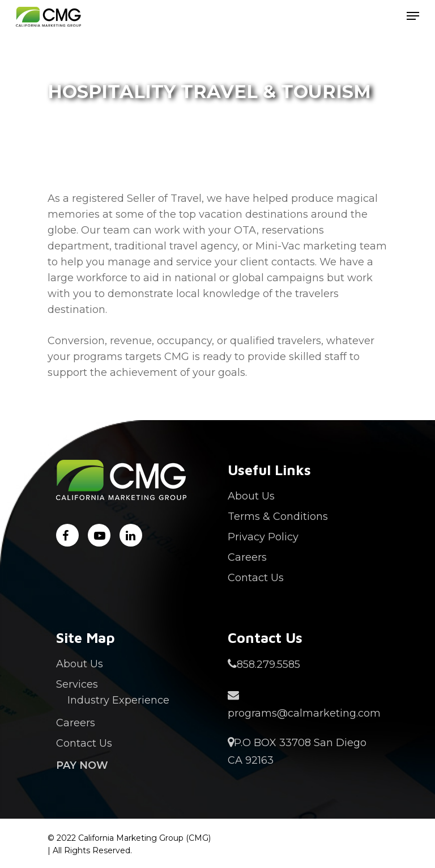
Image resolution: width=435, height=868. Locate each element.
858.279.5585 (264, 664)
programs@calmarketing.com (301, 703)
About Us (251, 496)
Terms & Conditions (278, 516)
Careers (247, 557)
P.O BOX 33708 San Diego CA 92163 (297, 750)
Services (77, 684)
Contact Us (256, 578)
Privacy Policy (263, 537)
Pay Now (82, 765)
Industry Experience (118, 700)
